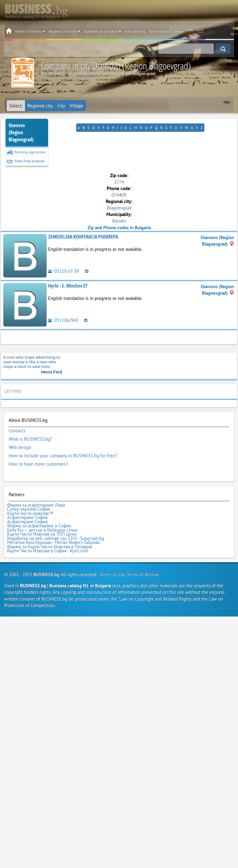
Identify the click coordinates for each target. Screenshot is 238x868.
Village (76, 106)
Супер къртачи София (29, 509)
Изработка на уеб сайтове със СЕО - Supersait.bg (55, 538)
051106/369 (63, 320)
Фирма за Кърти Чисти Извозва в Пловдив (49, 547)
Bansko (119, 221)
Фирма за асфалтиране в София (39, 526)
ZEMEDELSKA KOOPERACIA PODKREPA (83, 237)
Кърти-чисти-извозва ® (30, 513)
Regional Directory (64, 31)
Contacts (17, 431)
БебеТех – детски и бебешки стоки (42, 530)
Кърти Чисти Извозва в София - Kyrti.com (48, 551)
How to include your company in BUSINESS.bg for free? (63, 456)
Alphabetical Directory (102, 31)
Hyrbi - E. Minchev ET (68, 286)
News (178, 31)
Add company (135, 31)
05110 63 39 (64, 271)
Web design (20, 447)
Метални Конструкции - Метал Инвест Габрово (53, 542)
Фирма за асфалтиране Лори (36, 505)
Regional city (40, 106)
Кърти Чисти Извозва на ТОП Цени (42, 534)
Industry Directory (30, 31)
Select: (16, 106)
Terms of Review (143, 574)
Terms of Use (112, 574)
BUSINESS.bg (46, 574)
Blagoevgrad (119, 208)
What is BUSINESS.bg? (30, 439)
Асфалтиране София (27, 517)
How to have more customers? (38, 464)
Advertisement (160, 31)
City (61, 106)
